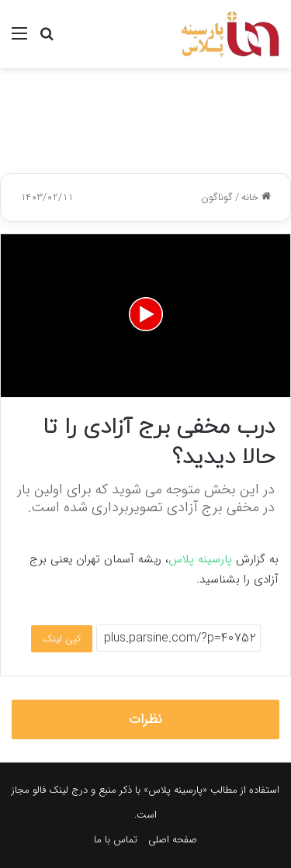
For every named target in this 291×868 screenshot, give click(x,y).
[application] (145, 316)
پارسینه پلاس (200, 559)
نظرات (145, 719)
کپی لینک (62, 639)
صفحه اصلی (173, 840)
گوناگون (217, 197)
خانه (256, 197)
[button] (146, 314)
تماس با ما (116, 840)
